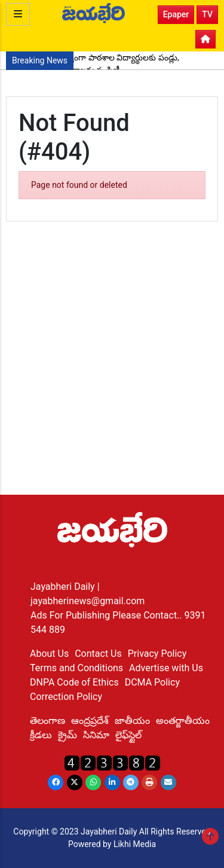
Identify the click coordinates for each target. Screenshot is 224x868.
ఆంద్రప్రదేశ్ (90, 721)
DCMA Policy (152, 682)
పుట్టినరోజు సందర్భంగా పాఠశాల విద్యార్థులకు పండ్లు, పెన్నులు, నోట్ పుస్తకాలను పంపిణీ (96, 64)
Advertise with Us (166, 668)
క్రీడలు (41, 735)
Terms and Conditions (76, 668)
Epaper (176, 14)
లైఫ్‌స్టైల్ (128, 735)
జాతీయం (132, 721)
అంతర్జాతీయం (183, 721)
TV (207, 14)
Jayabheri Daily (64, 587)
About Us (49, 654)
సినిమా (96, 735)
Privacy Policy (157, 654)
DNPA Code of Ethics (74, 682)
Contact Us (98, 654)
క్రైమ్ (67, 735)
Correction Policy (66, 697)
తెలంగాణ (47, 721)
